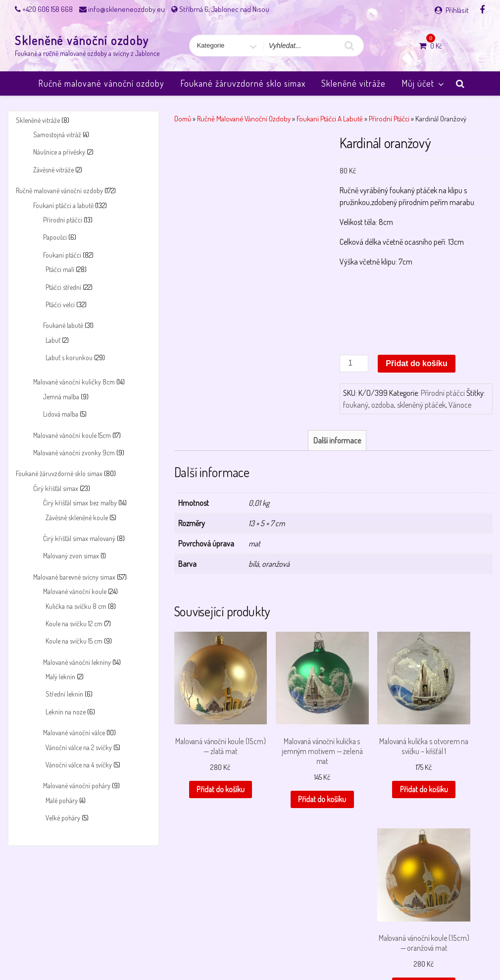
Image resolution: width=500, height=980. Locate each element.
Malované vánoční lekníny (77, 662)
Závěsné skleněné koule (77, 517)
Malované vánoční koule (75, 591)
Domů (183, 118)
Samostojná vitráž (57, 135)
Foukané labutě (63, 325)
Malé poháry (62, 800)
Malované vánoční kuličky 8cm (74, 382)
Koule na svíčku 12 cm (74, 624)
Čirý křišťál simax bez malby (80, 503)
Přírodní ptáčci (63, 220)
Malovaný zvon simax (71, 556)
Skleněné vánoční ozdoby (82, 40)
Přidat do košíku (416, 363)
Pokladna (297, 947)
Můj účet (424, 83)
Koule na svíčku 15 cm (74, 641)
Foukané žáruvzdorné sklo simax (243, 83)
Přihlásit (457, 10)
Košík (65, 947)
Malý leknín (60, 677)
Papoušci (55, 237)
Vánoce (460, 405)
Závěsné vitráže (53, 170)
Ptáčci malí (60, 269)
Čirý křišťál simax (56, 488)
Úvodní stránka (421, 947)
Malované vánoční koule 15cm (72, 435)
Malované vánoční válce (74, 733)
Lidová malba (61, 414)
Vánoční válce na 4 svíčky (79, 765)
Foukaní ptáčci (62, 255)
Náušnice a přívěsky (59, 152)
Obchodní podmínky (140, 947)
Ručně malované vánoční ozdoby (101, 83)
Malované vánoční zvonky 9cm (74, 453)
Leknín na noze (66, 712)
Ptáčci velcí (60, 304)
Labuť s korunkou (69, 357)
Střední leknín (64, 694)
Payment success (251, 947)
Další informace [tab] (337, 440)
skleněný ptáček (421, 405)
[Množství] (354, 363)
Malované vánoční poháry (77, 786)
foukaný (356, 405)
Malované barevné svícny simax (74, 577)
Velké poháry (63, 818)
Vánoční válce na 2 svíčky (79, 747)
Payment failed (197, 947)
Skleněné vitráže (353, 83)
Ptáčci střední (63, 287)
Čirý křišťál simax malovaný (79, 538)
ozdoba (383, 405)
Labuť (53, 340)
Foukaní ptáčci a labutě (63, 205)
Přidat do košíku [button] (209, 778)
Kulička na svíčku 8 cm (76, 606)
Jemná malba (61, 397)
